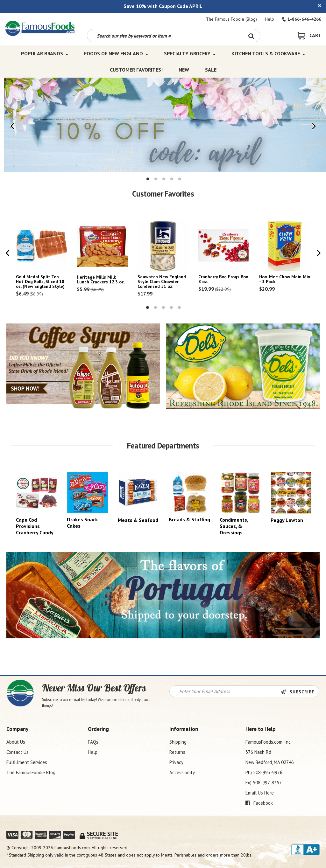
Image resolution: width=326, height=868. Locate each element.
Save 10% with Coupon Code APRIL (163, 6)
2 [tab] (156, 179)
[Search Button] (251, 36)
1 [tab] (148, 179)
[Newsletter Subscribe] (300, 692)
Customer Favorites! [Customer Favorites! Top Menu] (136, 69)
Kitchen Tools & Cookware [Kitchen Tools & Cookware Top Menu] (268, 53)
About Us (16, 742)
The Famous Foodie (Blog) (231, 19)
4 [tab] (172, 179)
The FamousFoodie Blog (31, 772)
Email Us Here (260, 793)
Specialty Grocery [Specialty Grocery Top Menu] (190, 53)
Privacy (176, 762)
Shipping (178, 742)
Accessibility (182, 772)
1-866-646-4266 (302, 19)
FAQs (93, 742)
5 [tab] (180, 179)
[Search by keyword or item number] (165, 36)
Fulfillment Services (27, 762)
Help (269, 19)
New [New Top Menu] (184, 69)
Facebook (259, 803)
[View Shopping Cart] (309, 35)
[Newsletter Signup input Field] (225, 691)
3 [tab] (164, 179)
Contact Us (18, 752)
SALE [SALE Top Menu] (211, 69)
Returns (177, 752)
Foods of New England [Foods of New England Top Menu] (116, 53)
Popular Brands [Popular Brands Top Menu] (45, 53)
